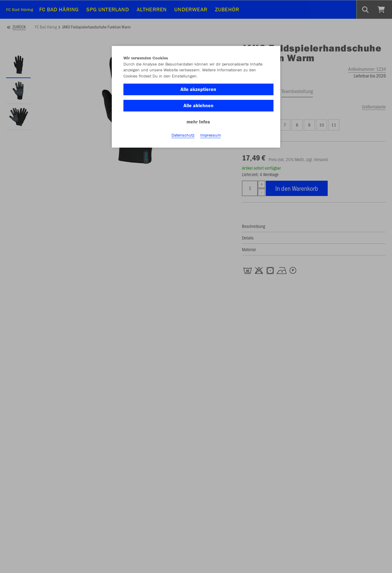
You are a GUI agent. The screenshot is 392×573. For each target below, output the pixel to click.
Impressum (211, 135)
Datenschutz (183, 135)
